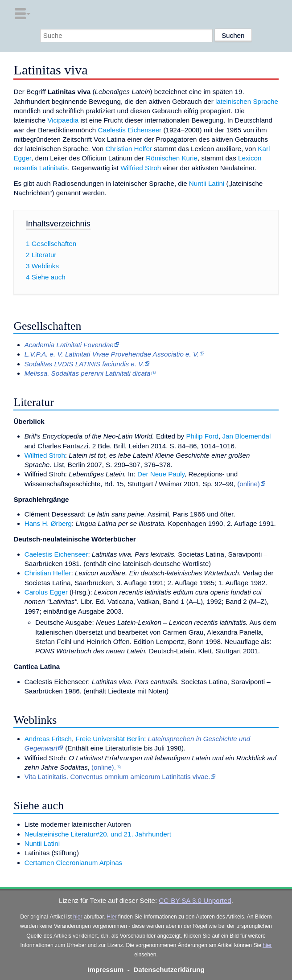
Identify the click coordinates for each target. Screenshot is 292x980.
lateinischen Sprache (247, 101)
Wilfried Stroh (141, 168)
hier (78, 917)
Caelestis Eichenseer (130, 130)
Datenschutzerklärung (169, 970)
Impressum (105, 970)
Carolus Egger (46, 592)
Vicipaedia (63, 120)
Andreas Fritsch (48, 739)
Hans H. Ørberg (48, 523)
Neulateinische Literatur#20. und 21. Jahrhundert (98, 834)
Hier (111, 917)
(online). (104, 767)
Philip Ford (202, 436)
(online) (249, 484)
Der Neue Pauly (161, 474)
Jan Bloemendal (246, 436)
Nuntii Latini (207, 183)
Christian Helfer (129, 149)
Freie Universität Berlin (110, 739)
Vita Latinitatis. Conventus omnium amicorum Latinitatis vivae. (117, 777)
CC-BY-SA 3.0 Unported (195, 900)
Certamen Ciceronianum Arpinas (73, 863)
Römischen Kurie (172, 158)
